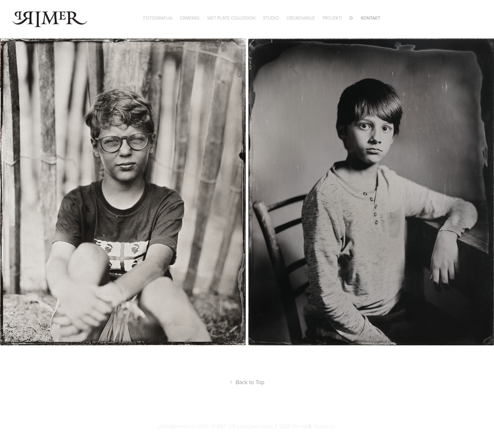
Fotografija (158, 18)
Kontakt (370, 18)
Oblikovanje (301, 18)
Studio (271, 18)
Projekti (332, 18)
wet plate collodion (231, 18)
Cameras (190, 18)
